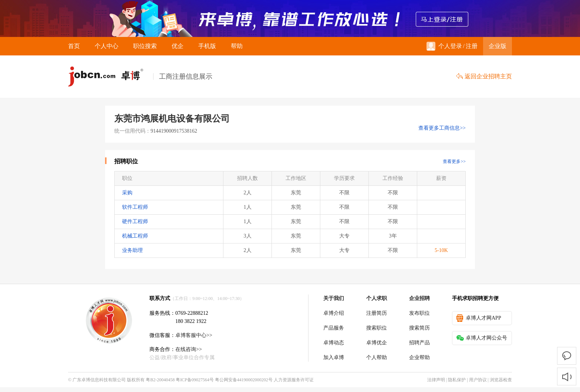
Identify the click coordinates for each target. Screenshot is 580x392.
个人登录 (444, 46)
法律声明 (436, 380)
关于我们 (334, 298)
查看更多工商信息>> (442, 128)
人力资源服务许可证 (294, 380)
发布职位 (419, 313)
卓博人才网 (111, 77)
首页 (74, 46)
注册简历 (377, 313)
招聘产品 (419, 343)
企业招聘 (419, 298)
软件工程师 (135, 207)
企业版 (498, 46)
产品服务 (334, 328)
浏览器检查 (501, 380)
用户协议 (478, 380)
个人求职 (377, 298)
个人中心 (107, 46)
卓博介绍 (334, 313)
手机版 (207, 46)
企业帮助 (419, 357)
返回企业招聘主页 (484, 76)
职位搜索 (145, 46)
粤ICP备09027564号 (195, 380)
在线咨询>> (189, 349)
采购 (127, 193)
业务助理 (132, 250)
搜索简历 (419, 328)
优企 (178, 46)
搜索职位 (377, 328)
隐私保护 (457, 380)
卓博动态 (334, 343)
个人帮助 (377, 357)
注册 (472, 46)
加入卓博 (334, 357)
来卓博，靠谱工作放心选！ (290, 18)
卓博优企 (377, 343)
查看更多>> (454, 161)
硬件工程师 (135, 221)
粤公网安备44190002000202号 (244, 380)
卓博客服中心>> (194, 335)
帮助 (237, 46)
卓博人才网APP (479, 318)
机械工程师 (135, 236)
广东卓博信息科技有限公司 (99, 380)
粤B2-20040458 (160, 380)
